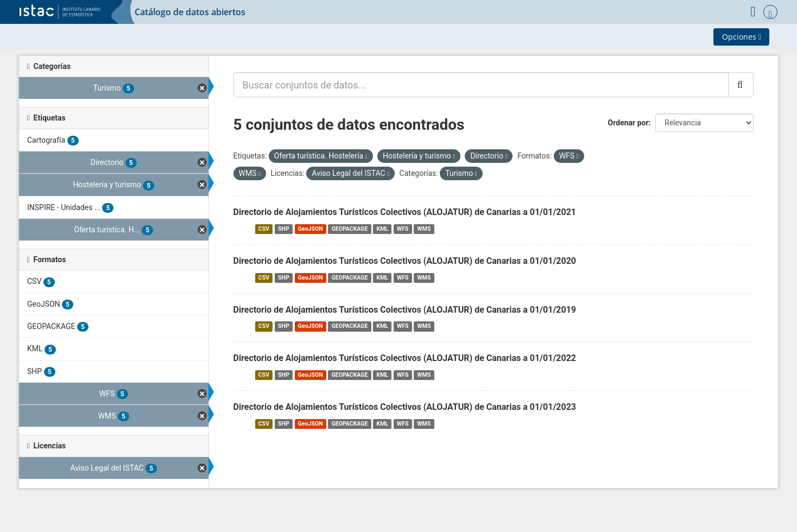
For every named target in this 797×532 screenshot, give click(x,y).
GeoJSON (311, 229)
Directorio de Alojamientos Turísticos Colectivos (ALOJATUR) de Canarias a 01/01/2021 (405, 212)
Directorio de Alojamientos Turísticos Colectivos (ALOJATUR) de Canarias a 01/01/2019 (405, 310)
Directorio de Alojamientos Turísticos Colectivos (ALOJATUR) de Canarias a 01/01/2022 (405, 358)
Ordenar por (628, 123)
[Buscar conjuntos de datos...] (481, 85)
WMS (424, 229)
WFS (403, 229)
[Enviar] (741, 85)
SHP (284, 229)
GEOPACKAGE (350, 229)
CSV (264, 229)
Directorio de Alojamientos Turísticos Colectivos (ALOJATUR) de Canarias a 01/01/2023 (405, 407)
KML (382, 229)
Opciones (742, 37)
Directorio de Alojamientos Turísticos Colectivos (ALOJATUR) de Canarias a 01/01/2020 (405, 261)
